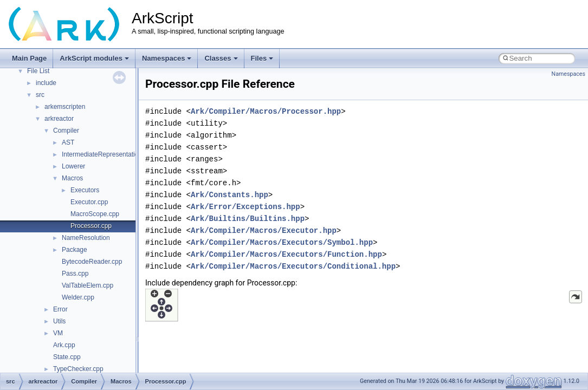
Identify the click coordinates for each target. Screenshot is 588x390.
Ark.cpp (64, 345)
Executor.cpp (89, 202)
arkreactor (59, 119)
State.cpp (67, 357)
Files (262, 58)
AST (68, 142)
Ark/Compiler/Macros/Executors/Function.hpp (286, 254)
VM (58, 333)
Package (75, 250)
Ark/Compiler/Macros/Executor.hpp (264, 230)
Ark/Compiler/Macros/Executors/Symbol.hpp (282, 242)
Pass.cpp (75, 274)
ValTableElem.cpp (88, 285)
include (46, 83)
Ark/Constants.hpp (230, 195)
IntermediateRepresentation (102, 154)
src (40, 95)
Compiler (66, 131)
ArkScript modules (94, 58)
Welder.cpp (78, 297)
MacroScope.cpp (95, 214)
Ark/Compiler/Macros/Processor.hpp (266, 111)
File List (38, 71)
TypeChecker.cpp (78, 369)
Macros (72, 178)
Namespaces (167, 58)
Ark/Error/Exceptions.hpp (245, 207)
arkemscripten (65, 107)
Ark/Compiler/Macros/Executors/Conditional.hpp (293, 266)
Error (60, 309)
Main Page (29, 58)
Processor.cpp (91, 226)
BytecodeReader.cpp (92, 262)
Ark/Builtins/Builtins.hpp (248, 219)
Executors (85, 190)
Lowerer (73, 166)
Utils (59, 321)
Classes (221, 58)
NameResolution (86, 238)
